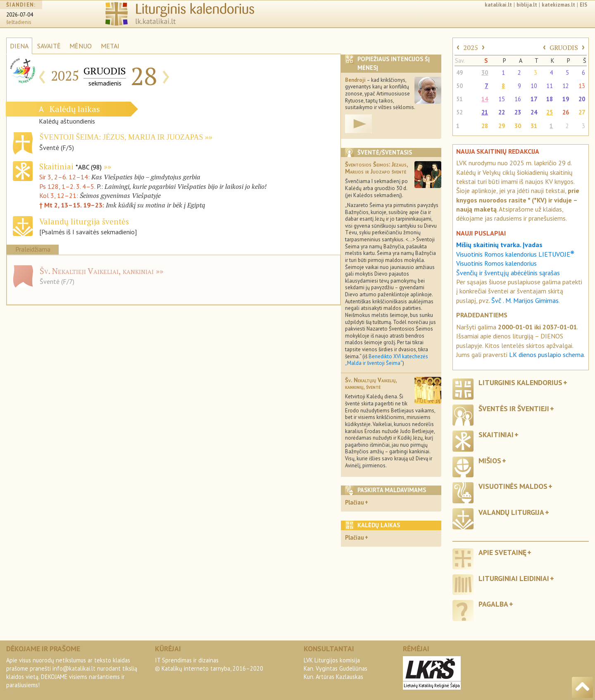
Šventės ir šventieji (514, 408)
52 (459, 112)
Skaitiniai (70, 166)
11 (550, 86)
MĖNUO (81, 46)
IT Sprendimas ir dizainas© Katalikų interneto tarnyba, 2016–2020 (209, 664)
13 (582, 86)
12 (566, 86)
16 (518, 99)
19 (566, 99)
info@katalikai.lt (74, 668)
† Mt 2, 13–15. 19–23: (73, 205)
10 (534, 86)
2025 (471, 48)
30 (485, 73)
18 (550, 99)
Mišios (490, 461)
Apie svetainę (502, 552)
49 (459, 73)
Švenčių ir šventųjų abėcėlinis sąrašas (508, 273)
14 (485, 99)
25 (550, 112)
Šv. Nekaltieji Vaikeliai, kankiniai (97, 271)
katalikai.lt (498, 5)
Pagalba (493, 604)
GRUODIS (564, 48)
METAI (110, 46)
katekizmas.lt (558, 5)
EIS (583, 5)
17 (534, 99)
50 (459, 86)
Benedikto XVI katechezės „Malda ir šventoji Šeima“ (387, 360)
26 (566, 112)
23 (518, 112)
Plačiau (355, 502)
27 (582, 112)
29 (502, 126)
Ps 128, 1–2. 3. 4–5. (67, 186)
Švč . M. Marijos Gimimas (525, 300)
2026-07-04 (20, 15)
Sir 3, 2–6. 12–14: (65, 177)
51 (459, 99)
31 (534, 126)
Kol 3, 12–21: (59, 195)
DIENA (19, 46)
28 (485, 126)
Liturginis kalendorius (520, 382)
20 (582, 99)
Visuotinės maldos (513, 486)
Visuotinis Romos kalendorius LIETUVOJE (515, 254)
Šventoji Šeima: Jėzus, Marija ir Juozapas (121, 137)
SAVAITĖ (49, 46)
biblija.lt (527, 5)
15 (502, 99)
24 (534, 112)
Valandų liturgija (511, 512)
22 (502, 112)
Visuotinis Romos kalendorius (496, 263)
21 (485, 112)
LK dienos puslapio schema (546, 355)
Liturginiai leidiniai (514, 578)
